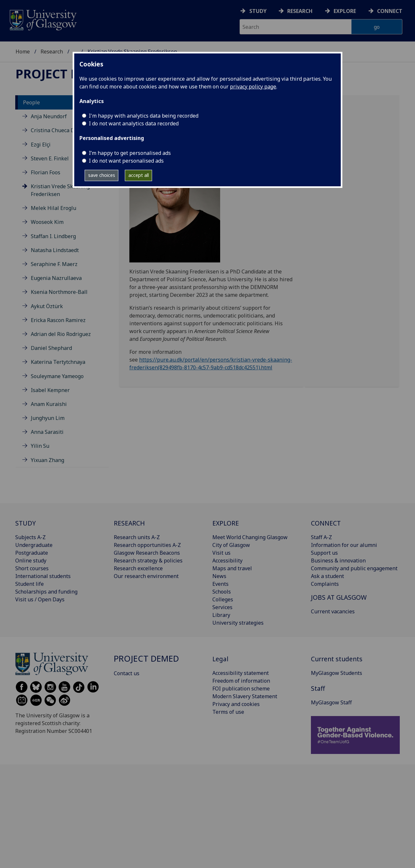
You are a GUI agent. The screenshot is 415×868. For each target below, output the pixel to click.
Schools (222, 592)
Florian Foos (46, 172)
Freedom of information (241, 681)
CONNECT (326, 523)
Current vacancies (333, 611)
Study (258, 11)
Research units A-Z (137, 537)
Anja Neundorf (49, 116)
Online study (31, 561)
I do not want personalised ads (126, 161)
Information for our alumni (344, 545)
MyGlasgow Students (337, 673)
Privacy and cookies (236, 704)
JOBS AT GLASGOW (339, 597)
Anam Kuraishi (49, 404)
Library (221, 615)
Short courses (32, 568)
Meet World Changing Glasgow (250, 537)
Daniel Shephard (51, 348)
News (219, 576)
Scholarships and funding (46, 592)
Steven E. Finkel (50, 158)
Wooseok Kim (47, 222)
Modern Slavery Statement (245, 696)
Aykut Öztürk (47, 306)
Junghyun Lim (48, 418)
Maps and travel (232, 568)
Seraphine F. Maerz (54, 264)
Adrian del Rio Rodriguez (61, 334)
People (31, 102)
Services (222, 607)
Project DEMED (65, 74)
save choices (102, 175)
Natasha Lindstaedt (55, 250)
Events (220, 584)
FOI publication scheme (241, 689)
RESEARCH (129, 523)
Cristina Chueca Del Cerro (62, 130)
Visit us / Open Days (40, 599)
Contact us (127, 673)
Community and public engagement (354, 568)
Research (300, 11)
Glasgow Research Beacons (147, 553)
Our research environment (146, 576)
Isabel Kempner (50, 390)
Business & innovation (338, 561)
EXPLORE (226, 523)
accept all (139, 175)
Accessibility (227, 561)
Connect (390, 11)
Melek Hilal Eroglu (53, 208)
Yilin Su (40, 446)
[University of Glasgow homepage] (43, 19)
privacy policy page (253, 87)
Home (23, 52)
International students (43, 576)
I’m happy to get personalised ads (130, 153)
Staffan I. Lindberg (53, 236)
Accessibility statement (241, 673)
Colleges (223, 599)
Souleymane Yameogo (57, 376)
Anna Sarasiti (47, 432)
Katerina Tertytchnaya (58, 362)
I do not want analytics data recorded (134, 123)
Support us (324, 553)
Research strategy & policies (148, 561)
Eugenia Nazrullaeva (56, 278)
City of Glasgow (231, 545)
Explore (345, 11)
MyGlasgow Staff (331, 702)
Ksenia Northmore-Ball (59, 292)
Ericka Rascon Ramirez (58, 320)
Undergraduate (34, 545)
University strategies (238, 623)
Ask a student (327, 576)
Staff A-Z (321, 537)
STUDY (25, 523)
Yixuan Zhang (47, 460)
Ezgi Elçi (41, 145)
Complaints (325, 584)
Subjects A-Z (30, 537)
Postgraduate (32, 553)
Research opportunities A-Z (147, 545)
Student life (30, 584)
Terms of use (228, 712)
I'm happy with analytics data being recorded (144, 116)
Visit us (221, 553)
